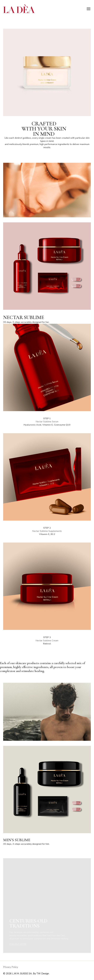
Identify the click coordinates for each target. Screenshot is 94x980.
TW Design (43, 974)
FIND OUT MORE (18, 944)
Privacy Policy (11, 967)
